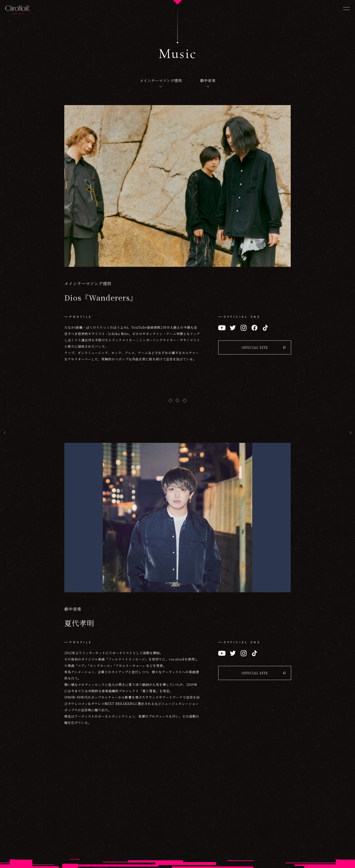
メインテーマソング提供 (161, 81)
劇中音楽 (208, 81)
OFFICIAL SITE (255, 347)
